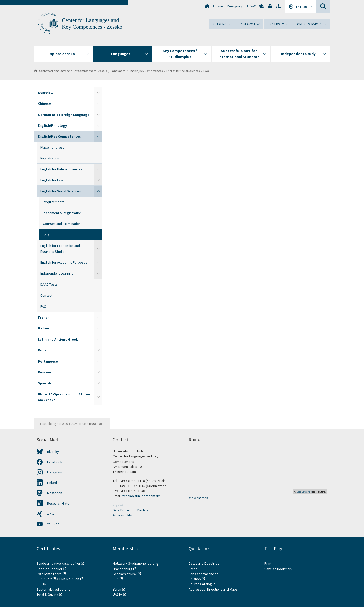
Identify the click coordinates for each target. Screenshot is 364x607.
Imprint (118, 505)
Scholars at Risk (125, 574)
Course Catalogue (202, 584)
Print (268, 563)
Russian (44, 372)
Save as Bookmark (278, 569)
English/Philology (52, 125)
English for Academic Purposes (64, 262)
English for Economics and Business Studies (60, 248)
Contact (46, 295)
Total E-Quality (47, 594)
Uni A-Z (251, 6)
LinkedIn (53, 483)
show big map (198, 498)
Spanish (44, 383)
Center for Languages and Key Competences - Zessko (73, 71)
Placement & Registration (62, 213)
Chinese (44, 103)
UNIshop (195, 579)
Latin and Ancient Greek (58, 339)
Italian (43, 328)
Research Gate (58, 503)
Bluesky (53, 452)
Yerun (117, 589)
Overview (46, 93)
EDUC (117, 584)
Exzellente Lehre (49, 574)
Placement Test (52, 147)
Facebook (55, 462)
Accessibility (122, 515)
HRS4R (42, 584)
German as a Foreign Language (64, 115)
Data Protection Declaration (134, 510)
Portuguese (48, 361)
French (44, 317)
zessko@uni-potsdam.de (141, 496)
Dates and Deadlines (204, 563)
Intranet (218, 6)
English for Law (52, 180)
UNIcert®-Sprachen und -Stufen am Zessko (64, 397)
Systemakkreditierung (54, 589)
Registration (50, 158)
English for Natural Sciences (61, 169)
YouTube (53, 524)
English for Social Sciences (183, 71)
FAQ (206, 71)
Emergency (235, 6)
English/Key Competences (146, 71)
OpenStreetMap (304, 492)
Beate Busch (89, 424)
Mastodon (55, 493)
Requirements (54, 202)
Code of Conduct (49, 569)
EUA (116, 579)
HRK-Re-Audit (69, 579)
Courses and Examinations (63, 224)
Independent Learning (57, 273)
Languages (118, 71)
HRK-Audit (44, 579)
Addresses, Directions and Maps (213, 589)
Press (193, 569)
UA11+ (117, 594)
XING (50, 514)
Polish (43, 350)
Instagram (55, 472)
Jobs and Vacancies (203, 574)
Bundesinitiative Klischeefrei (58, 563)
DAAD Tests (49, 284)
